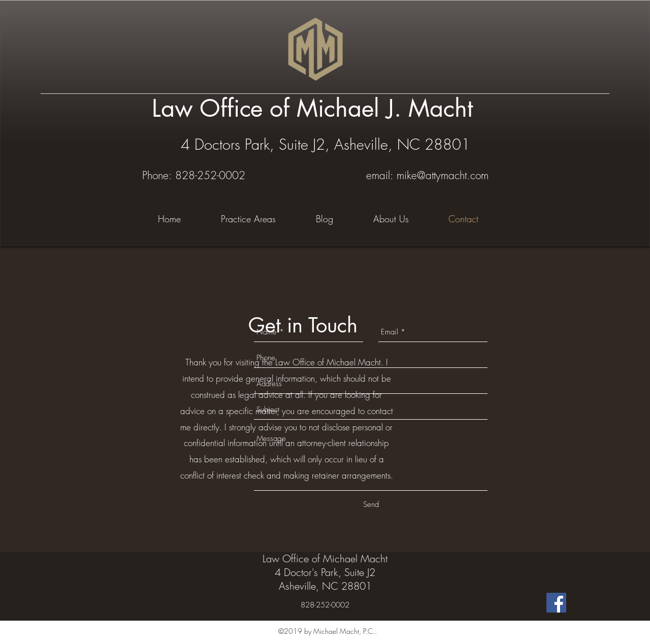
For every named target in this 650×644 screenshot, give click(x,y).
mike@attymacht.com (443, 175)
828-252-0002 (210, 175)
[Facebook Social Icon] (556, 603)
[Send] (371, 504)
